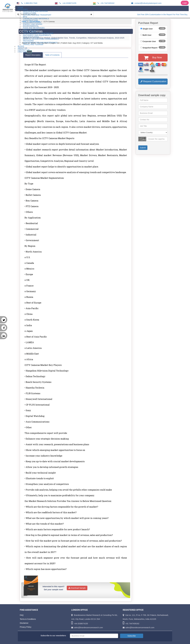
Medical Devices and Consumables (41, 39)
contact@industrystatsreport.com (146, 3)
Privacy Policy (26, 627)
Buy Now (153, 58)
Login (185, 3)
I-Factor (25, 52)
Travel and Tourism (33, 44)
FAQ (22, 615)
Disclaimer (24, 623)
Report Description (33, 55)
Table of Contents (52, 55)
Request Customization (153, 81)
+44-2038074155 (67, 3)
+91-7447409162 (106, 3)
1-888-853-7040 (29, 3)
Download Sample (77, 588)
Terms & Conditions (28, 619)
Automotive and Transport (37, 15)
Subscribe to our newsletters (53, 636)
